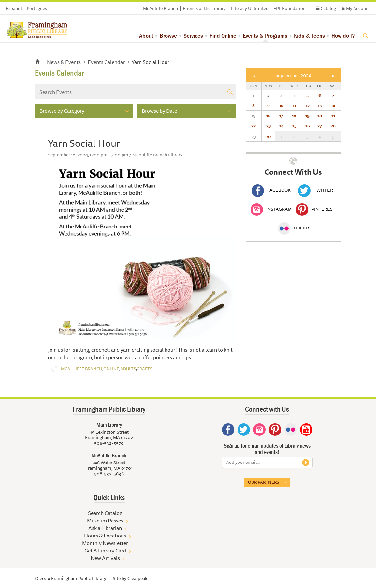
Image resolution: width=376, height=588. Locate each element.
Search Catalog (105, 513)
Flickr (293, 228)
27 (320, 126)
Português (37, 8)
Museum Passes (105, 521)
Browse (168, 35)
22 (253, 126)
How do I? (343, 35)
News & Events (64, 62)
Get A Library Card (105, 551)
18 (294, 116)
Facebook (271, 190)
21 (333, 116)
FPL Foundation (289, 8)
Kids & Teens (309, 35)
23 (268, 126)
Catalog (328, 8)
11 (294, 105)
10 (281, 105)
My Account (358, 8)
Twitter (316, 190)
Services (193, 35)
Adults (128, 369)
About (146, 35)
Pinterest (316, 209)
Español (14, 8)
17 (281, 116)
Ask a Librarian (105, 528)
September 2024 (293, 75)
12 (308, 105)
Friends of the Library (204, 8)
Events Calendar (106, 62)
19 (307, 116)
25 (294, 126)
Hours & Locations (105, 536)
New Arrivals (105, 558)
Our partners (263, 482)
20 (319, 116)
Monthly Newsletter (105, 543)
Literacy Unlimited (250, 8)
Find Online (223, 35)
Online (111, 369)
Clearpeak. (138, 578)
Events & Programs (265, 35)
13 (320, 105)
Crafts (145, 369)
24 (281, 126)
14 (333, 105)
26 (307, 126)
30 (268, 136)
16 (268, 116)
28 (333, 126)
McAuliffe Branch (160, 8)
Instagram (271, 209)
